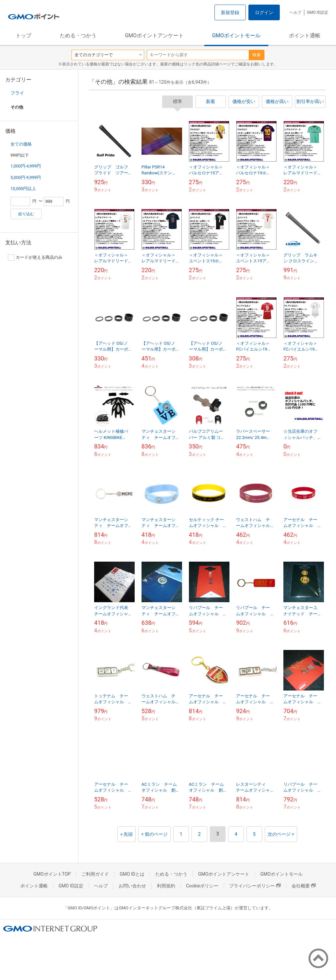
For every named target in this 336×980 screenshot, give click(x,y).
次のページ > (281, 834)
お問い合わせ (132, 886)
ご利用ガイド (95, 874)
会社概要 (304, 886)
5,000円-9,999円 (26, 177)
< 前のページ (154, 834)
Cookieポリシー (202, 886)
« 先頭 (126, 834)
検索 (257, 55)
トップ (24, 35)
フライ (17, 93)
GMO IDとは (132, 874)
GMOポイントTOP (52, 874)
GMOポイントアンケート (154, 35)
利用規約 (166, 886)
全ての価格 (21, 144)
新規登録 (230, 12)
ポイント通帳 (305, 35)
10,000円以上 (23, 189)
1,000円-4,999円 (26, 166)
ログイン (264, 12)
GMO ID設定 (318, 12)
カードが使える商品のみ (35, 257)
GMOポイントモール (236, 35)
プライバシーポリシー (255, 886)
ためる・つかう (78, 35)
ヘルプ (295, 12)
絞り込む (26, 214)
